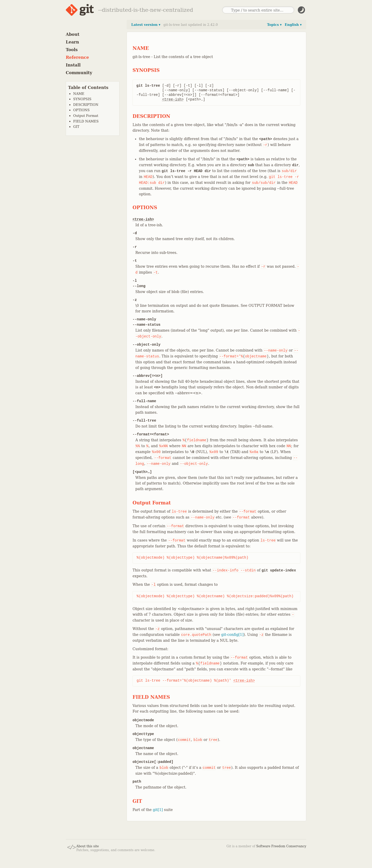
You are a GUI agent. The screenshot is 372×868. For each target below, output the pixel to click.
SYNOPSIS (82, 99)
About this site (87, 846)
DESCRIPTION (86, 105)
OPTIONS (81, 110)
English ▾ (293, 25)
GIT (76, 127)
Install (73, 65)
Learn (72, 42)
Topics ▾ (274, 25)
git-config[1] (232, 635)
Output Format (86, 116)
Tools (72, 50)
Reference (77, 57)
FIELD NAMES (86, 121)
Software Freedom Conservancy (281, 846)
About (73, 34)
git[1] (158, 810)
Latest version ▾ (146, 25)
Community (79, 73)
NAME (79, 94)
